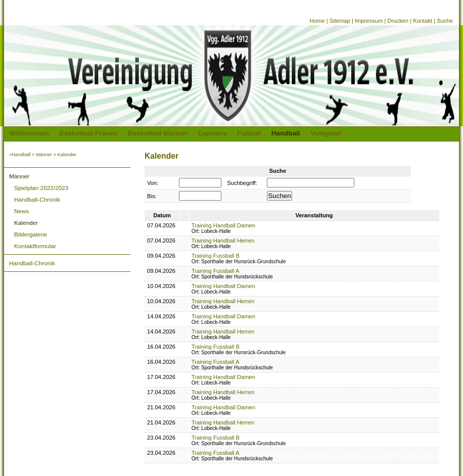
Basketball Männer (158, 133)
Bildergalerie (31, 234)
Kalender (26, 223)
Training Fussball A (216, 271)
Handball (286, 133)
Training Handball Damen (223, 225)
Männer (44, 154)
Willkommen (29, 133)
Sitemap (340, 21)
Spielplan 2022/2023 (41, 188)
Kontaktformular (35, 246)
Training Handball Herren (223, 241)
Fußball (249, 133)
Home (317, 21)
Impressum (369, 21)
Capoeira (213, 133)
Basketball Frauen (88, 133)
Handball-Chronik (37, 199)
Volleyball (326, 133)
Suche (445, 21)
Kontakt (423, 21)
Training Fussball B (216, 256)
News (21, 211)
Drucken (398, 21)
